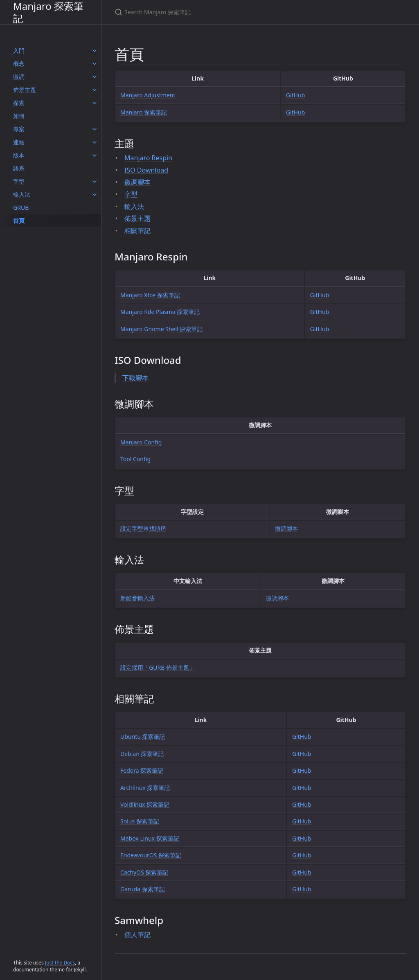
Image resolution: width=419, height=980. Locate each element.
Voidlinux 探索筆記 (145, 804)
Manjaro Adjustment (148, 95)
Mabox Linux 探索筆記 (150, 838)
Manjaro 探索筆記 (48, 12)
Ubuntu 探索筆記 (143, 737)
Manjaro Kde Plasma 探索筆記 (160, 312)
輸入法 (22, 194)
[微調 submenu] (95, 77)
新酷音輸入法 (137, 598)
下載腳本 (135, 378)
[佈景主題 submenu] (95, 90)
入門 (19, 50)
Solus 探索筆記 (140, 821)
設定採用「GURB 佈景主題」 (158, 667)
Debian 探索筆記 (142, 754)
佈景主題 (25, 90)
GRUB (21, 207)
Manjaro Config (141, 442)
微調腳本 (137, 182)
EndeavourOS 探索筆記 (151, 855)
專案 (19, 129)
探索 (19, 103)
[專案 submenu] (95, 129)
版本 (19, 155)
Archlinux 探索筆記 (145, 788)
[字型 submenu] (95, 182)
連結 (19, 142)
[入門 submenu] (95, 51)
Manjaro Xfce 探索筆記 (150, 295)
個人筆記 (137, 935)
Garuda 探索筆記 (143, 889)
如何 (19, 116)
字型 (19, 181)
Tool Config (135, 459)
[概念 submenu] (95, 64)
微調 (19, 77)
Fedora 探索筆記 (142, 770)
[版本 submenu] (95, 155)
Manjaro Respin (148, 158)
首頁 (19, 221)
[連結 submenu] (95, 142)
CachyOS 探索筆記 (144, 872)
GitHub (296, 95)
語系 (19, 168)
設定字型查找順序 (143, 528)
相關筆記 (137, 231)
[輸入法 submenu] (95, 195)
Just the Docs (60, 963)
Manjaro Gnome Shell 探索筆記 (161, 329)
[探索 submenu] (95, 103)
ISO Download (146, 170)
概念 (19, 64)
